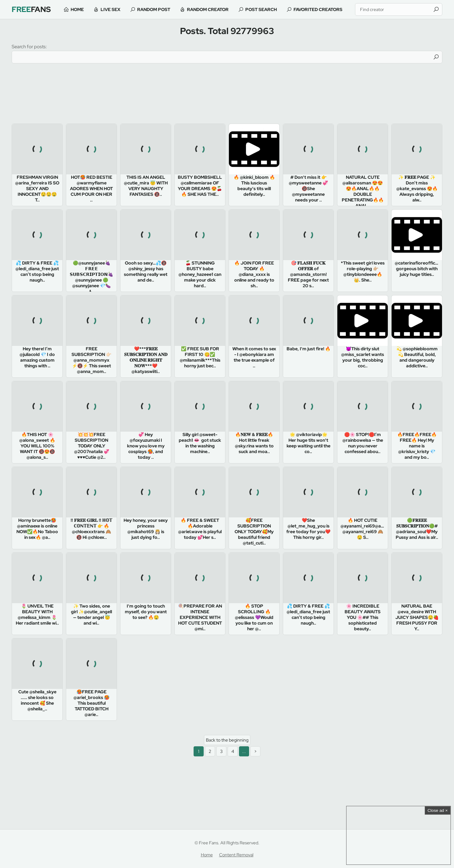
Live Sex (111, 9)
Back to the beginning (227, 740)
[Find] (436, 9)
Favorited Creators (318, 9)
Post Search (261, 9)
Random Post (154, 9)
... (244, 751)
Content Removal (236, 855)
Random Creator (208, 9)
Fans (31, 9)
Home (77, 9)
